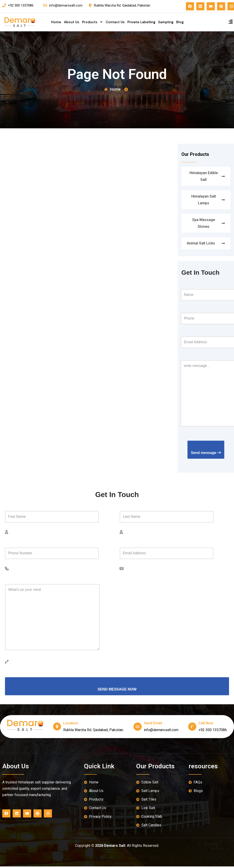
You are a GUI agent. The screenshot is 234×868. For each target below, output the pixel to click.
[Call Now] (192, 728)
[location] (57, 728)
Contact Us (115, 22)
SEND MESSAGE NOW (117, 691)
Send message (206, 453)
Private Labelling (141, 22)
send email (153, 725)
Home (56, 22)
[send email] (138, 728)
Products (92, 22)
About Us (72, 22)
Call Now (206, 725)
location (71, 725)
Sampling (166, 22)
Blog (180, 22)
